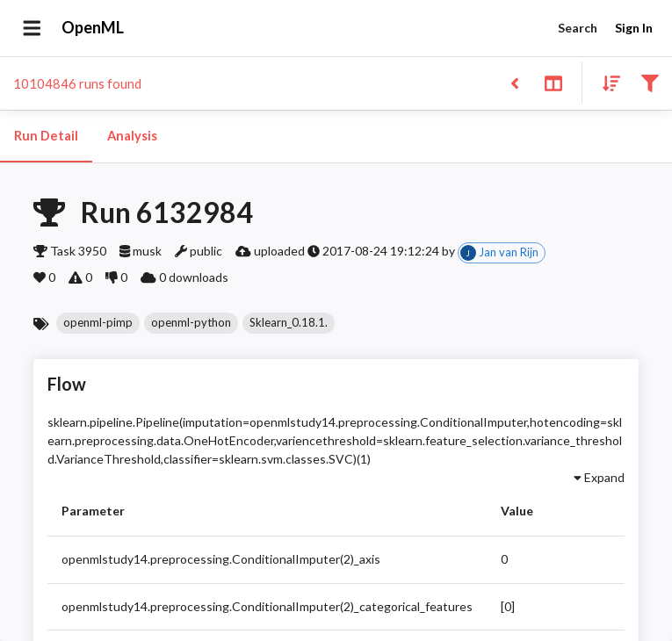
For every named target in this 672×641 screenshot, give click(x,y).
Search (577, 29)
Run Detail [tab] (46, 136)
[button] (98, 323)
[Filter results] (650, 82)
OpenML (93, 28)
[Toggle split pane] (553, 82)
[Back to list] (514, 82)
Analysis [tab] (132, 136)
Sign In (633, 29)
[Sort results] (606, 82)
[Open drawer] (32, 28)
